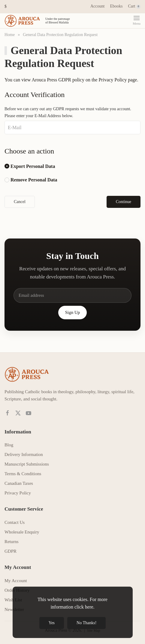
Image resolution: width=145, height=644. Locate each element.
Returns (12, 542)
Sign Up (73, 312)
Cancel (20, 202)
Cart (134, 6)
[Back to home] (38, 21)
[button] (6, 6)
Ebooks (116, 6)
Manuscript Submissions (27, 464)
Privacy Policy (113, 80)
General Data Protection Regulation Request (60, 35)
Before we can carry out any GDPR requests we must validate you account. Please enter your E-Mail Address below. (68, 112)
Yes (52, 623)
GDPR (11, 551)
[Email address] (72, 295)
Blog (9, 445)
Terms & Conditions (23, 474)
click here (84, 607)
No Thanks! (86, 623)
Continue (124, 202)
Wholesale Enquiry (22, 532)
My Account (16, 581)
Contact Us (15, 522)
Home (10, 35)
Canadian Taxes (19, 483)
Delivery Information (24, 454)
